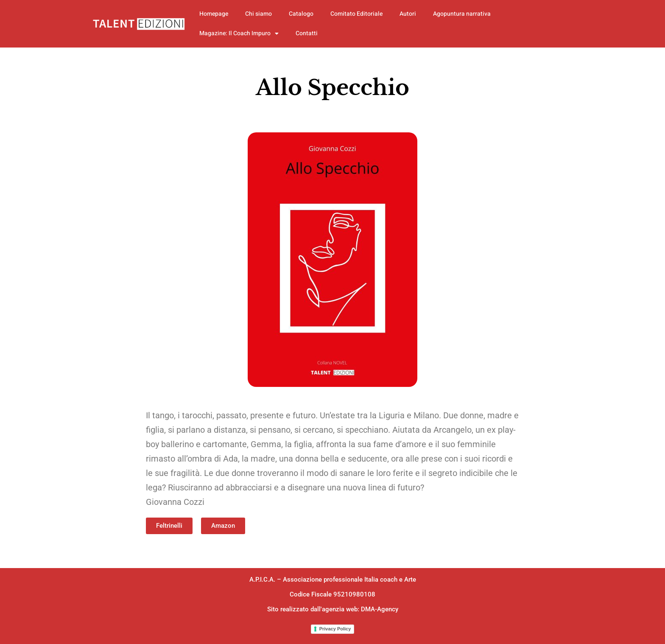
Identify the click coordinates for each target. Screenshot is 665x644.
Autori (408, 14)
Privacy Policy (335, 629)
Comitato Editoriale (356, 14)
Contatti (307, 33)
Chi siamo (258, 14)
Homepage (214, 14)
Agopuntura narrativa (462, 14)
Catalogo (301, 14)
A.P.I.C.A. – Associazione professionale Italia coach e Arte (333, 580)
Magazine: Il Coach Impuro (239, 34)
